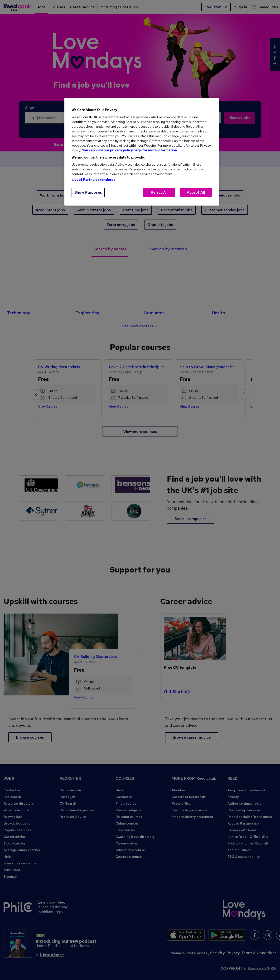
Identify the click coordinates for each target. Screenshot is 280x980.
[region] (142, 152)
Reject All (159, 192)
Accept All (196, 192)
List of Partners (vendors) (93, 180)
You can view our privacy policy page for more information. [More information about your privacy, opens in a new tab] (130, 150)
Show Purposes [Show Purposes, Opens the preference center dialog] (88, 192)
